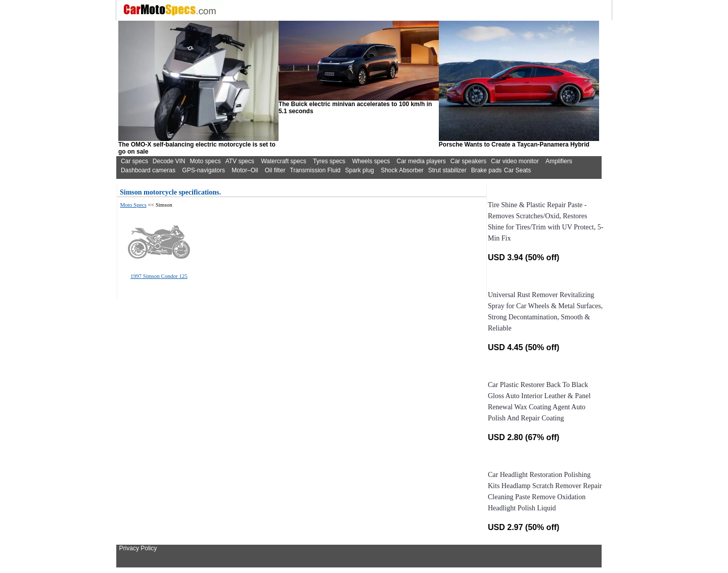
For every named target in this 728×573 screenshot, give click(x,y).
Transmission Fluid (315, 170)
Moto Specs (133, 205)
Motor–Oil (245, 170)
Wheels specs (371, 161)
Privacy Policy (138, 548)
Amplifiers (559, 161)
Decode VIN (169, 161)
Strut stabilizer (447, 170)
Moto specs (205, 161)
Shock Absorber (402, 170)
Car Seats (517, 170)
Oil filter (275, 170)
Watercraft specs (284, 161)
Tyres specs (329, 161)
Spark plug (359, 170)
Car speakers (468, 161)
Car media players (421, 161)
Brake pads (487, 170)
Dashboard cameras (148, 170)
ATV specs (240, 161)
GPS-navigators (203, 170)
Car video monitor (515, 161)
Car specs (134, 161)
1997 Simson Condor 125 (159, 276)
